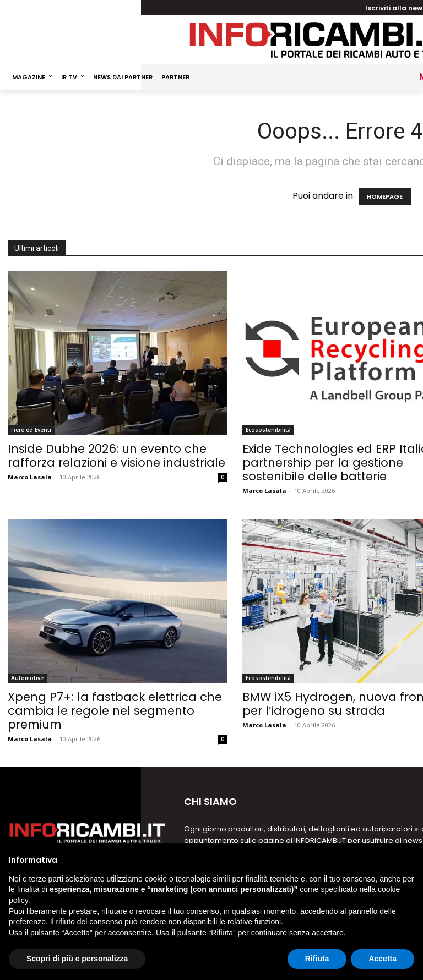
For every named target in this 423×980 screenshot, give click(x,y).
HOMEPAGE (385, 196)
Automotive (27, 678)
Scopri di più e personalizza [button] (77, 959)
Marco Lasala (30, 477)
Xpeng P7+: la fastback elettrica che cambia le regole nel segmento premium (115, 711)
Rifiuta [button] (317, 959)
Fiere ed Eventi (31, 430)
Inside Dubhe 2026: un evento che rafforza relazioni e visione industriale (116, 456)
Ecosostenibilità (268, 430)
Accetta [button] (383, 959)
